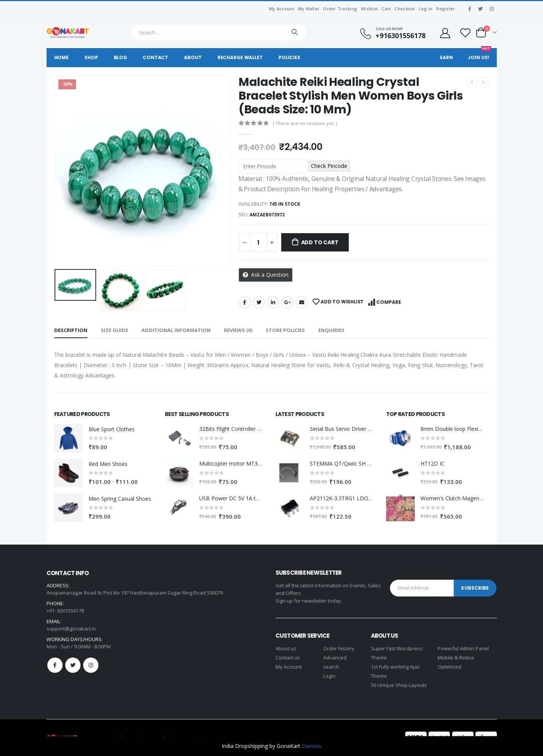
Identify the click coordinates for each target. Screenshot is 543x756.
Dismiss (312, 746)
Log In (426, 9)
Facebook (245, 302)
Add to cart (320, 242)
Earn (446, 57)
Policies (289, 57)
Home (62, 57)
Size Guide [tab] (114, 330)
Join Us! (479, 54)
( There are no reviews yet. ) (305, 123)
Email (301, 302)
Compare (389, 302)
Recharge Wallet (240, 57)
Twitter (259, 302)
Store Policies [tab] (285, 330)
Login (329, 676)
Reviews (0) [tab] (238, 330)
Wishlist (369, 9)
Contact (155, 57)
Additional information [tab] (176, 330)
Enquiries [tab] (331, 330)
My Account (282, 9)
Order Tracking (340, 9)
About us (286, 648)
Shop (91, 57)
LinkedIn (273, 302)
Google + (287, 302)
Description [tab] (71, 330)
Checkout (405, 9)
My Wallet (309, 9)
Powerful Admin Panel (463, 648)
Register (446, 9)
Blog (121, 57)
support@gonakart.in (71, 629)
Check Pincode (329, 166)
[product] (68, 438)
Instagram (91, 665)
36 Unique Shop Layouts (399, 685)
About (193, 57)
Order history (339, 648)
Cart (386, 9)
